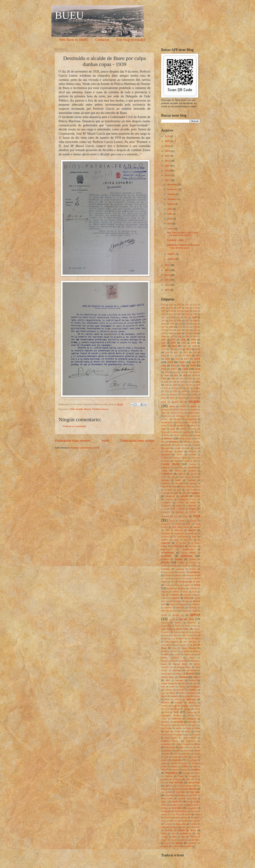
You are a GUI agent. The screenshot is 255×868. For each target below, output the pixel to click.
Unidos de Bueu (187, 830)
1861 (195, 324)
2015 (168, 270)
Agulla (164, 402)
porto (176, 754)
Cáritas (193, 474)
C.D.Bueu (165, 458)
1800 (171, 311)
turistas (197, 827)
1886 (179, 333)
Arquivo (179, 422)
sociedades (192, 808)
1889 (163, 337)
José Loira (185, 635)
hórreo (195, 611)
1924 (198, 356)
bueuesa (192, 455)
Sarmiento (182, 799)
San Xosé (195, 792)
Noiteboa (196, 706)
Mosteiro (192, 690)
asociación (181, 426)
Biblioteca (174, 442)
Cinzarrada (166, 493)
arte (171, 426)
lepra (174, 648)
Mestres (192, 680)
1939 (72, 409)
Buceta (197, 448)
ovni (189, 716)
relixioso (165, 770)
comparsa (195, 493)
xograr (168, 843)
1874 (188, 327)
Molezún (182, 687)
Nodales (165, 706)
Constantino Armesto (187, 499)
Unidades (169, 830)
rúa (196, 779)
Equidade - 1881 (175, 240)
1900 (193, 340)
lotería (167, 654)
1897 (163, 340)
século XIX (177, 802)
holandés (185, 611)
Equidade (165, 559)
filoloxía (176, 592)
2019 (168, 170)
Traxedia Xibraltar (169, 827)
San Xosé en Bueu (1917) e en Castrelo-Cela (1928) (182, 234)
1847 (187, 321)
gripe (187, 601)
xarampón (184, 840)
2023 (168, 151)
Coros (164, 509)
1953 (182, 379)
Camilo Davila (170, 464)
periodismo (166, 744)
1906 (174, 346)
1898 (173, 340)
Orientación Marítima (171, 715)
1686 (171, 308)
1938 (185, 369)
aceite (194, 395)
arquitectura (167, 422)
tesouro (178, 818)
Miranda (185, 684)
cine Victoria (191, 490)
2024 (168, 146)
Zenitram (188, 846)
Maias (192, 658)
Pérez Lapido (171, 738)
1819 (187, 314)
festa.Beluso (172, 589)
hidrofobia (180, 608)
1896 (195, 337)
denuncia (179, 530)
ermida (192, 559)
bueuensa (192, 451)
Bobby (178, 445)
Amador (194, 410)
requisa (187, 773)
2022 (168, 156)
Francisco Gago (190, 595)
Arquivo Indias (191, 422)
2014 (168, 275)
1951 (164, 379)
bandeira (174, 432)
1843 (163, 321)
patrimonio (184, 725)
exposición (195, 572)
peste (190, 747)
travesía (194, 824)
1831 (178, 317)
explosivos (182, 572)
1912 (180, 349)
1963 (190, 382)
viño (183, 837)
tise (192, 818)
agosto (171, 204)
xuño (170, 214)
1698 (187, 308)
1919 (195, 353)
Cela (174, 486)
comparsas (170, 496)
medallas (183, 677)
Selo (188, 802)
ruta (163, 783)
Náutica (165, 702)
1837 (186, 317)
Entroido (166, 556)
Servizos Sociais (176, 805)
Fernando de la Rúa (189, 582)
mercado (179, 680)
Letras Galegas (189, 648)
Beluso (168, 438)
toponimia (173, 821)
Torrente (196, 821)
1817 (179, 314)
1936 (164, 369)
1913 (189, 349)
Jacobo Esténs (191, 626)
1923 (188, 356)
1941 (175, 372)
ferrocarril (187, 585)
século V (165, 802)
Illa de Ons (186, 619)
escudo (174, 566)
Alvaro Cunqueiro (180, 410)
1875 (195, 327)
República (171, 773)
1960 (182, 382)
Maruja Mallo (167, 674)
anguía (164, 413)
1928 (197, 359)
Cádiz (167, 461)
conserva (169, 499)
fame (176, 579)
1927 (187, 359)
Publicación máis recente (73, 441)
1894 (180, 337)
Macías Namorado (170, 658)
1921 (172, 356)
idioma (164, 615)
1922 (180, 356)
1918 (186, 352)
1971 (183, 385)
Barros (186, 435)
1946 (167, 375)
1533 (163, 305)
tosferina (168, 824)
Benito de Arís (185, 439)
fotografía (174, 595)
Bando (197, 432)
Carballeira (167, 474)
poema (187, 751)
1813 (171, 314)
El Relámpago (178, 546)
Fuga (163, 598)
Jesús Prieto (183, 629)
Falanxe (167, 579)
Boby (186, 445)
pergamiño (191, 741)
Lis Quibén (185, 651)
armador (165, 419)
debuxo (197, 527)
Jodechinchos (179, 632)
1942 (183, 372)
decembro (173, 184)
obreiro (187, 709)
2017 (168, 180)
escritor (164, 566)
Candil (181, 468)
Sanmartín (193, 795)
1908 (194, 346)
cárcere (182, 474)
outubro (172, 194)
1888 (195, 333)
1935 (193, 365)
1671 (195, 305)
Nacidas (197, 696)
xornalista (192, 843)
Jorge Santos (195, 632)
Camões (192, 464)
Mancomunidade (168, 661)
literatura (197, 651)
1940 (167, 372)
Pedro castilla (176, 735)
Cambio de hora (190, 461)
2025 (168, 141)
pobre (178, 751)
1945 (198, 372)
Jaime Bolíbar (167, 629)
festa (197, 585)
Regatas (174, 767)
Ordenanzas (192, 712)
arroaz (164, 426)
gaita (171, 601)
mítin (163, 687)
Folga (186, 592)
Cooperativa (166, 506)
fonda (194, 592)
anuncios (168, 416)
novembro (173, 189)
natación (178, 699)
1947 (176, 375)
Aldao (172, 406)
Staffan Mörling (181, 811)
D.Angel (193, 521)
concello (184, 496)
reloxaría (175, 770)
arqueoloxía (191, 419)
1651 (187, 305)
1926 (177, 359)
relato (195, 767)
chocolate (169, 490)
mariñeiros (191, 670)
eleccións (192, 546)
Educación (188, 540)
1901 (163, 343)
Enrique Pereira (189, 553)
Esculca (194, 566)
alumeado (165, 410)
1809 (187, 311)
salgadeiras (194, 782)
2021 (168, 161)
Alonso (183, 406)
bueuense (166, 455)
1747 (163, 311)
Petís (198, 747)
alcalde (79, 409)
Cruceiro (165, 516)
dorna (176, 540)
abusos (185, 395)
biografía (168, 445)
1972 (190, 385)
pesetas (182, 747)
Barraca (177, 435)
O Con (167, 709)
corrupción (165, 512)
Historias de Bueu (169, 611)
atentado (194, 426)
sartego (194, 799)
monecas (168, 690)
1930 (182, 362)
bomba (194, 445)
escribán (193, 563)
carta (173, 477)
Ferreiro (168, 585)
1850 (172, 324)
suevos (194, 811)
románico (165, 779)
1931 (194, 362)
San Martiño (190, 789)
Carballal (192, 471)
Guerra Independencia (179, 604)
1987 (181, 388)
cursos (172, 521)
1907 (185, 346)
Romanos (177, 779)
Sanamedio (169, 795)
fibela (183, 588)
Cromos (193, 512)
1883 (195, 330)
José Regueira (171, 642)
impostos (165, 623)
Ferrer (177, 585)
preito (195, 757)
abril (170, 224)
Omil (167, 712)
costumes (180, 512)
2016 (168, 265)
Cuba (185, 516)
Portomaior (186, 754)
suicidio (164, 814)
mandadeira (183, 661)
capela (164, 471)
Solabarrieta (166, 811)
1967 (175, 385)
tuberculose (186, 827)
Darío (189, 524)
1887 (187, 333)
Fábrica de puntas (193, 575)
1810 (195, 311)
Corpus (192, 509)
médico (196, 677)
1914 (198, 349)
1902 (173, 343)
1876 (163, 330)
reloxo (185, 770)
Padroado (177, 719)
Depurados (166, 534)
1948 (185, 375)
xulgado (165, 846)
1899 (183, 340)
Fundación (174, 598)
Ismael (178, 626)
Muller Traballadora (188, 693)
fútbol (187, 598)
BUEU (69, 15)
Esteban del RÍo (168, 572)
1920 (163, 356)
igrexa (195, 614)
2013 (168, 280)
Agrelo (172, 398)
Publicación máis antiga (137, 441)
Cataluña (165, 487)
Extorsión (168, 575)
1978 (173, 388)
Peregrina (196, 735)
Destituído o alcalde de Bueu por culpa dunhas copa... (183, 246)
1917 (176, 352)
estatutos (193, 569)
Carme (164, 477)
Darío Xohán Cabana (181, 527)
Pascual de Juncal (169, 725)
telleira (197, 814)
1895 (187, 337)
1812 (163, 314)
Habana (168, 608)
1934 (183, 366)
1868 (171, 327)
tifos (186, 818)
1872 (180, 327)
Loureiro (177, 655)
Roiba (181, 776)
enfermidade (168, 553)
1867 (163, 327)
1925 (167, 359)
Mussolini (186, 696)
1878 (171, 330)
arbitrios (193, 416)
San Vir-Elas (166, 792)
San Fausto (176, 789)
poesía (197, 751)
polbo (167, 754)
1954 (190, 379)
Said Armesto (176, 782)
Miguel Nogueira (169, 683)
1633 (179, 305)
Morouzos (180, 690)
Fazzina (185, 579)
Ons (176, 712)
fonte (163, 595)
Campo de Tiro (168, 468)
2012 (168, 285)
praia (166, 757)
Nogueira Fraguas (180, 706)
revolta (197, 773)
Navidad (179, 703)
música (175, 696)
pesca (197, 744)
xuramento (176, 846)
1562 (171, 305)
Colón (184, 493)
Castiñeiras (166, 483)
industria (178, 623)
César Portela (186, 487)
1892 (172, 337)
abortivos (174, 395)
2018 (168, 175)
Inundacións (166, 626)
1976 (166, 388)
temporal (168, 818)
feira (173, 582)
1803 (179, 311)
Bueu (180, 451)
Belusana (196, 435)
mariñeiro (177, 670)
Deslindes (165, 537)
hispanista (193, 608)
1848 (195, 321)
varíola (164, 834)
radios (164, 763)
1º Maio (197, 388)
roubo (188, 779)
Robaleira (169, 776)
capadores (192, 467)
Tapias (187, 814)
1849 (163, 324)
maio (170, 219)
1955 (198, 379)
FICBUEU (193, 589)
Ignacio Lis (178, 615)
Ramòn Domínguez (179, 763)
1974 (198, 385)
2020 (168, 166)
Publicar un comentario (75, 426)
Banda (164, 432)
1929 (170, 362)
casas (178, 480)
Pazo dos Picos (172, 731)
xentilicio (196, 840)
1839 (194, 317)
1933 (173, 366)
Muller (172, 693)
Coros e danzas (177, 509)
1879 (179, 330)
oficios (197, 709)
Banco (194, 429)
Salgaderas (169, 786)
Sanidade (181, 795)
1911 (172, 349)
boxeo (188, 448)
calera (177, 461)
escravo (181, 563)
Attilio (163, 429)
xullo (170, 209)
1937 (174, 369)
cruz (176, 516)
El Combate (181, 543)
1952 (173, 379)
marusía (179, 674)
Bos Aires (166, 448)
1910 (163, 349)
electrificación (167, 549)
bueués (180, 455)
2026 (168, 136)
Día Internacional (180, 537)
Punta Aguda (192, 760)
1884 (163, 333)
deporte (192, 530)
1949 (194, 375)
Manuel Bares (180, 664)
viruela (173, 840)
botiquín (178, 448)
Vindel (174, 837)
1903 (184, 343)
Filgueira (165, 592)
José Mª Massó (194, 639)
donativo (165, 540)
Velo (173, 834)
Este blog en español (131, 40)
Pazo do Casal (193, 728)
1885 (171, 333)
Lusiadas (187, 655)
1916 (167, 353)
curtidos (182, 521)
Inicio (105, 441)
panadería (165, 722)
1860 (188, 324)
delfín (167, 530)
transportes (181, 824)
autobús (183, 429)
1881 (187, 330)
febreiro (172, 254)
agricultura (193, 398)
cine (179, 490)
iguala (172, 620)
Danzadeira (166, 524)
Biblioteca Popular (192, 442)
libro (175, 651)
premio (164, 760)
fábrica (179, 575)
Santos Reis (167, 798)
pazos (188, 731)
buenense (169, 451)
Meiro (168, 680)
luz (196, 654)
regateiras (185, 767)
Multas (164, 696)
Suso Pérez (176, 814)
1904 (193, 343)
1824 (163, 317)
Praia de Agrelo (180, 757)
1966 (167, 385)
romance (193, 776)
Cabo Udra (196, 458)
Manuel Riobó (184, 667)
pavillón (179, 728)
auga (173, 429)
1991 (188, 388)
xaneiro (171, 259)
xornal (179, 843)
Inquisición (192, 623)
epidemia (187, 556)
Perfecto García (100, 409)
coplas (179, 506)
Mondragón (195, 687)
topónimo (185, 821)
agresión (182, 398)
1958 (175, 382)
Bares (167, 435)
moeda (172, 687)
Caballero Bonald (180, 458)
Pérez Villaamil (190, 738)
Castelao (192, 480)
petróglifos (168, 751)
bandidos (187, 432)
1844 (171, 321)
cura (197, 516)
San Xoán (181, 792)
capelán (178, 471)
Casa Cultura (185, 477)
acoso (164, 398)
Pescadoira (170, 747)
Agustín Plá (177, 402)
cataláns (193, 483)
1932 (164, 366)
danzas (178, 524)
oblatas (177, 709)
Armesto (177, 419)
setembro (172, 199)
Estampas (166, 569)
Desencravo (179, 534)
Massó (88, 409)
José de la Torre (171, 635)
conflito (197, 496)
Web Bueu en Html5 (74, 40)
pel (187, 735)
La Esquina (181, 645)
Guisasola (196, 604)
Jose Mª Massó (178, 639)
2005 (168, 290)
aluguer (194, 406)
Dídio (194, 537)
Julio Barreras (167, 645)
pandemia (178, 722)
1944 (190, 372)
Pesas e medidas (183, 744)
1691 (179, 308)
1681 (163, 308)
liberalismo (165, 651)
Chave (197, 487)
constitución (166, 503)
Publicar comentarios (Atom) (85, 448)
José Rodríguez (190, 642)
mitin (195, 684)
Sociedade (177, 808)
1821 (195, 314)
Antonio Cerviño (177, 413)
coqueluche (192, 506)
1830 (171, 317)
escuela (184, 566)
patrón (195, 725)
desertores (193, 534)
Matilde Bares (168, 677)
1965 (198, 382)
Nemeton (192, 703)
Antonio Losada (194, 413)
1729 (195, 308)
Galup (179, 601)
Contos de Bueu (186, 502)
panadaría (192, 719)
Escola (165, 562)
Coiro (176, 493)
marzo (171, 229)
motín (163, 693)
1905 (164, 346)
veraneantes (186, 833)
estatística (180, 569)
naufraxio (191, 699)
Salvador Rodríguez (185, 786)
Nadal (167, 699)
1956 (166, 382)
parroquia (192, 722)
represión (195, 770)
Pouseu (197, 754)
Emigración (188, 549)
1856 (180, 324)
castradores (180, 483)
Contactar (102, 40)
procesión (177, 760)
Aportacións (181, 416)
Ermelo (179, 559)
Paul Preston (167, 728)
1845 (179, 321)
